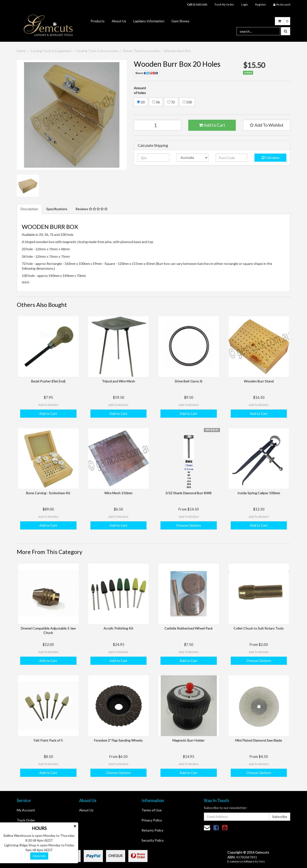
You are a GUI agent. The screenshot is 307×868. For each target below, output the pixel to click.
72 (171, 102)
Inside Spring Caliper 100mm (259, 493)
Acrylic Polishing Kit (118, 628)
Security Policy (153, 840)
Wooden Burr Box (177, 51)
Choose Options (189, 525)
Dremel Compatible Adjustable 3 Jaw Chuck (48, 630)
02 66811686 (197, 4)
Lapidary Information (149, 21)
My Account (26, 810)
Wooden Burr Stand (259, 381)
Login (245, 4)
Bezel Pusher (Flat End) (48, 381)
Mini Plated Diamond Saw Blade (259, 740)
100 (187, 102)
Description (29, 209)
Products (98, 21)
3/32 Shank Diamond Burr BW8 (189, 493)
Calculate (271, 158)
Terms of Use (152, 810)
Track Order (26, 820)
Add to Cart (212, 125)
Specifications (57, 209)
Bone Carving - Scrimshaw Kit (48, 493)
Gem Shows (180, 21)
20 (141, 102)
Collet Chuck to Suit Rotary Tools (259, 628)
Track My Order (224, 4)
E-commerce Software (241, 861)
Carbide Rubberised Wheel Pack (189, 628)
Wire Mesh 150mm (118, 493)
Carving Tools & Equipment (51, 51)
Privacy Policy (152, 820)
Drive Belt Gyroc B (189, 381)
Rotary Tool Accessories (141, 51)
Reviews (92, 209)
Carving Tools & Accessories (97, 51)
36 (156, 102)
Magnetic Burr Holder (189, 740)
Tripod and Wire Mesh (118, 381)
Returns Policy (152, 830)
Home (21, 51)
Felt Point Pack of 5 (48, 740)
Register (261, 4)
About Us (119, 21)
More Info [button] (39, 856)
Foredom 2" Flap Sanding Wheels (118, 740)
